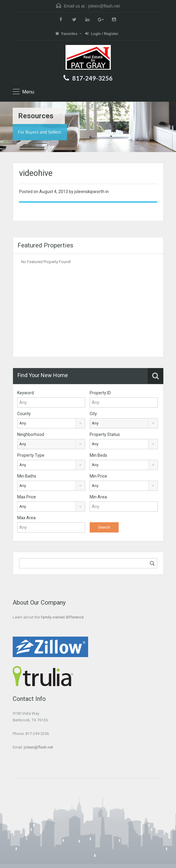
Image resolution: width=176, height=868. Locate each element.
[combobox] (51, 423)
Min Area (98, 497)
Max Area (26, 518)
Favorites (66, 34)
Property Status (105, 434)
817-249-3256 (92, 78)
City (93, 414)
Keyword (26, 393)
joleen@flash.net (104, 6)
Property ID (100, 393)
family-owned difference (62, 617)
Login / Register (102, 34)
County (24, 414)
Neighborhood (31, 434)
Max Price (27, 497)
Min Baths (27, 476)
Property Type (31, 455)
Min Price (98, 476)
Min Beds (98, 455)
